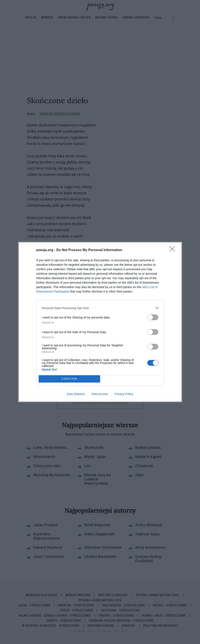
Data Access (100, 394)
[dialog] (100, 322)
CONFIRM (69, 379)
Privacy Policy (124, 394)
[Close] (174, 250)
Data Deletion (76, 394)
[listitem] (100, 308)
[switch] (153, 317)
